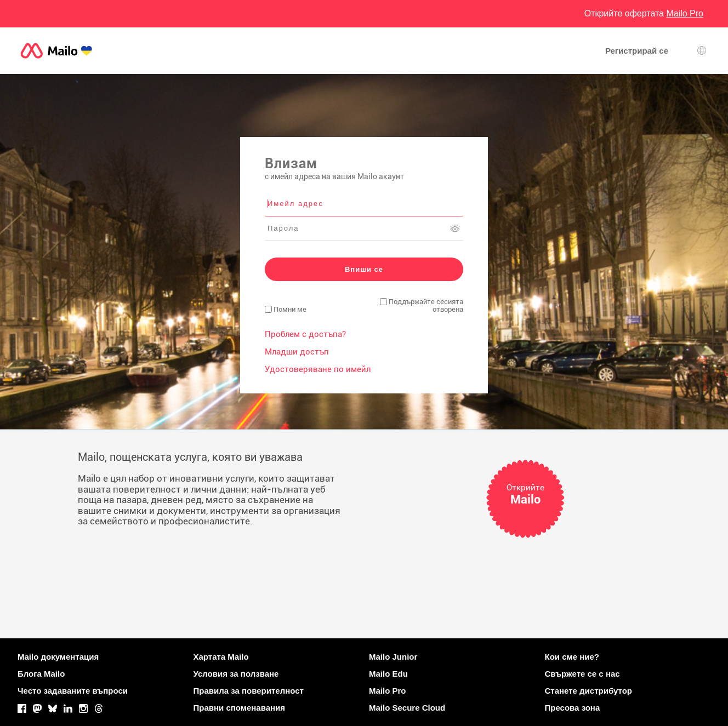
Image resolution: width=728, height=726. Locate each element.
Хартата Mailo (221, 657)
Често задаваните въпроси (73, 691)
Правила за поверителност (249, 691)
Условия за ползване (236, 674)
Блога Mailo (41, 674)
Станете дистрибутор (588, 691)
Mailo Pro (388, 691)
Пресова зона (573, 708)
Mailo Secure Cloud (407, 708)
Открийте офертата (644, 13)
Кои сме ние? (572, 657)
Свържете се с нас (582, 674)
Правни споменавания (240, 708)
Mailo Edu (388, 674)
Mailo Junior (393, 657)
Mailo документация (58, 657)
